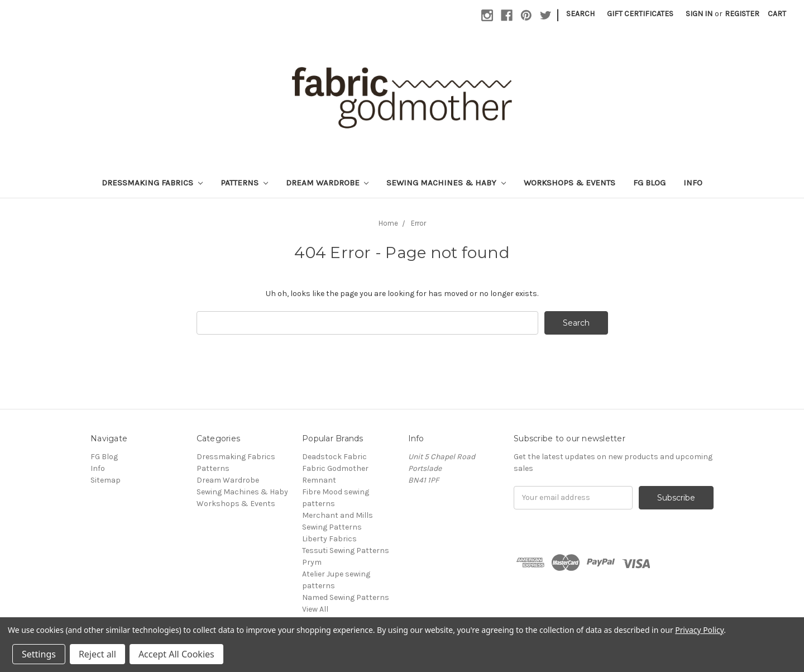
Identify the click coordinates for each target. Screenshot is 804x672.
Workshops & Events (569, 183)
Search (580, 14)
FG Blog (649, 183)
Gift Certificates (640, 14)
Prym (312, 562)
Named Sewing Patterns (346, 597)
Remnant (319, 480)
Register (742, 14)
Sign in (699, 14)
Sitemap (106, 480)
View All (315, 609)
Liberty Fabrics (329, 539)
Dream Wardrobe (327, 183)
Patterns (244, 183)
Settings (39, 654)
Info (693, 183)
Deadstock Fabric (334, 457)
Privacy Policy (699, 630)
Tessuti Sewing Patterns (346, 551)
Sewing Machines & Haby (446, 183)
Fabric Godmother (335, 468)
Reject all (97, 654)
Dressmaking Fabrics (152, 183)
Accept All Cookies (176, 654)
